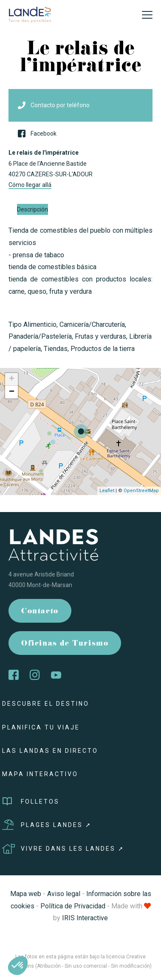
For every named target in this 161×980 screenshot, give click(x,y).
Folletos (31, 802)
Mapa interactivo (40, 774)
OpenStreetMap (141, 491)
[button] (18, 966)
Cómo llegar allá (30, 185)
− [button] (12, 392)
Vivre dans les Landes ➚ (63, 849)
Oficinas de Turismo (65, 644)
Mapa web (26, 894)
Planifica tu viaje (41, 727)
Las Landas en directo (50, 751)
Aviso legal (64, 894)
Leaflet (107, 491)
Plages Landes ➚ (47, 825)
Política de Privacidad (73, 906)
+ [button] (12, 379)
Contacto (40, 612)
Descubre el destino (46, 704)
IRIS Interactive (85, 918)
